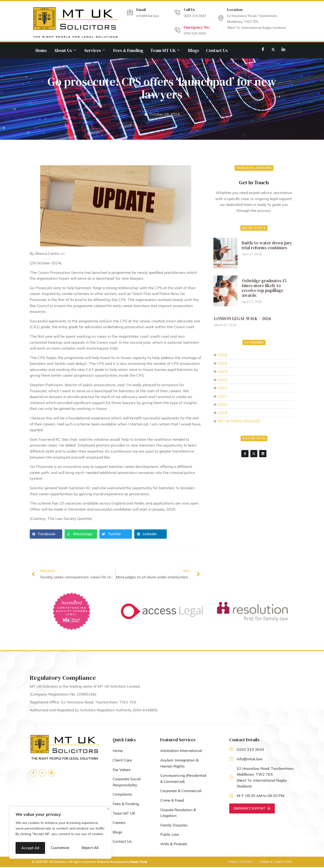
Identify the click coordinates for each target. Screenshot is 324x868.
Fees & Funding (128, 50)
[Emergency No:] (177, 30)
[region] (60, 828)
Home (41, 50)
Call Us (189, 10)
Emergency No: (197, 27)
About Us (65, 50)
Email (141, 10)
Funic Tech (139, 863)
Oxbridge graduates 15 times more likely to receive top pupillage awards (264, 288)
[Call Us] (177, 12)
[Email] (130, 12)
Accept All (60, 848)
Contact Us (217, 50)
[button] (46, 534)
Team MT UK (165, 50)
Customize (38, 836)
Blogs (194, 50)
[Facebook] (263, 49)
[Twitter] (273, 49)
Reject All (82, 836)
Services (95, 50)
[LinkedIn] (283, 49)
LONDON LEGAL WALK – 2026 (243, 318)
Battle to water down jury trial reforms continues (267, 245)
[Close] (108, 799)
